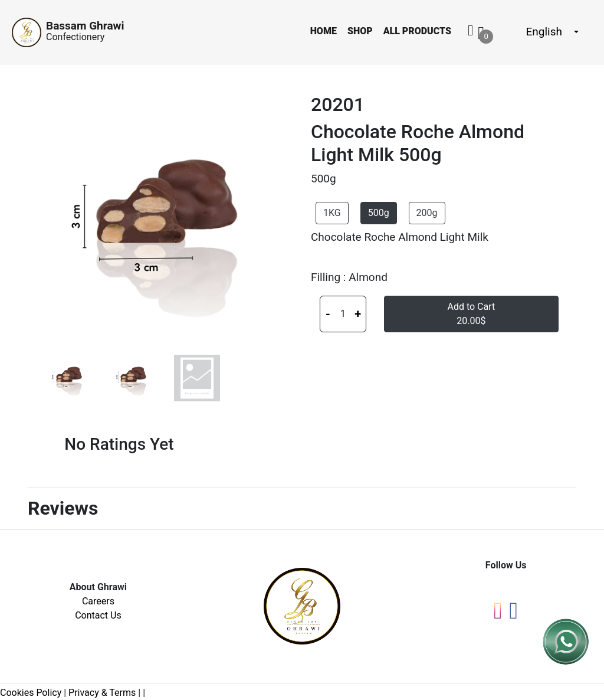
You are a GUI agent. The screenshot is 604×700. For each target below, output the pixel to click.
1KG (332, 213)
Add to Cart (471, 314)
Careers (98, 601)
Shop (360, 31)
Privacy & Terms (102, 693)
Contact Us (98, 615)
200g (427, 213)
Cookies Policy (31, 693)
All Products (417, 31)
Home (324, 31)
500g (379, 213)
